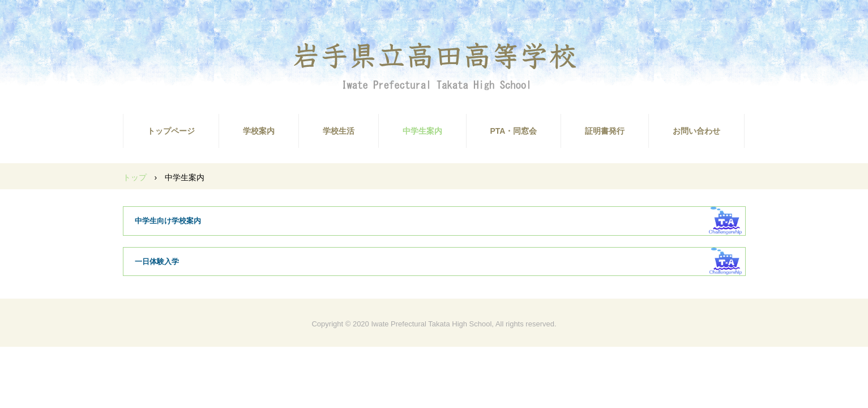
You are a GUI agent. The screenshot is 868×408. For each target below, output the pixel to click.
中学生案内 (422, 131)
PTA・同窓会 (514, 131)
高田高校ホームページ (434, 65)
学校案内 (259, 131)
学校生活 (339, 131)
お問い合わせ (696, 131)
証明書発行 (605, 131)
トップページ (171, 131)
